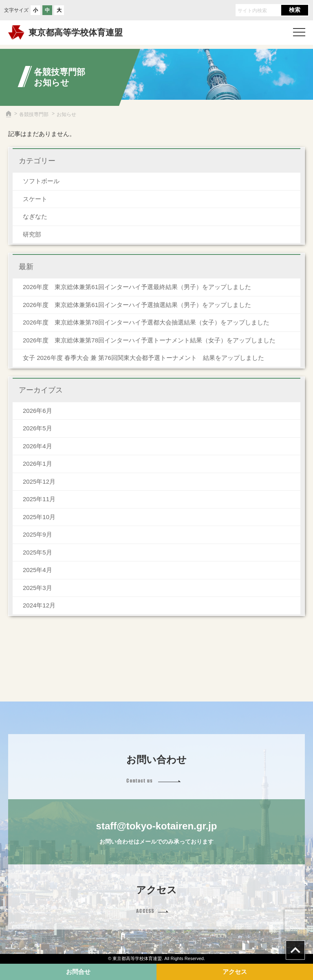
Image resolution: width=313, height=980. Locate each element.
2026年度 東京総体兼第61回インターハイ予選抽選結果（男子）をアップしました (137, 305)
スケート (35, 199)
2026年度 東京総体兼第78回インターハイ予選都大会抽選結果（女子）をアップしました (146, 322)
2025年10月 (39, 517)
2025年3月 (37, 588)
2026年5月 (37, 428)
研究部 (32, 234)
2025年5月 (37, 552)
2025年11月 (39, 499)
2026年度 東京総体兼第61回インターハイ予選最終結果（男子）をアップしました (137, 287)
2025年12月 (39, 481)
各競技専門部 (34, 114)
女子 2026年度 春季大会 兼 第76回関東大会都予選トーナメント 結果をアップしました (143, 358)
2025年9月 (37, 534)
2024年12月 (39, 605)
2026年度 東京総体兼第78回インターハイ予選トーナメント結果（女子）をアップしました (149, 340)
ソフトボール (41, 181)
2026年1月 (37, 464)
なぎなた (35, 216)
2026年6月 (37, 411)
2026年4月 (37, 446)
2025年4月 (37, 570)
